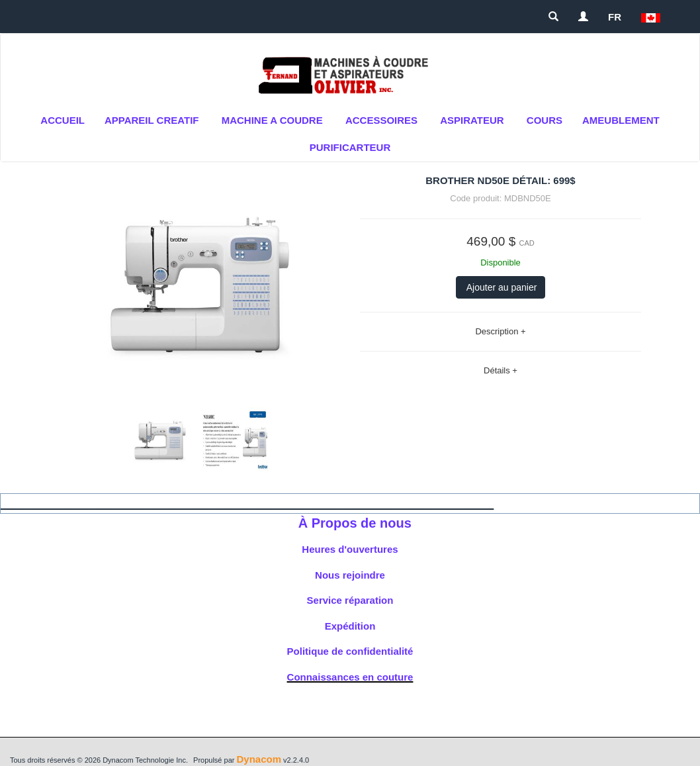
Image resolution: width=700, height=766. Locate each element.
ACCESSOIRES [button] (381, 120)
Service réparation (350, 600)
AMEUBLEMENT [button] (621, 120)
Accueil (63, 120)
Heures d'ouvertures (350, 549)
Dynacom (259, 759)
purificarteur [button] (350, 147)
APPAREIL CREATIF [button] (152, 120)
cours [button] (545, 120)
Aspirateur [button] (472, 120)
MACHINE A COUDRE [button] (272, 120)
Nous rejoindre (350, 575)
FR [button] (615, 17)
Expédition (350, 626)
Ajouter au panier (501, 287)
